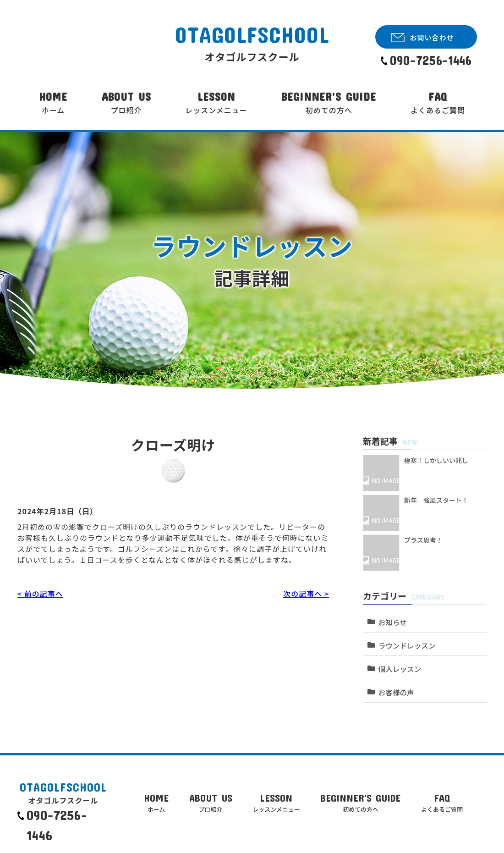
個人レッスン (398, 660)
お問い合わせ (432, 37)
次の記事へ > (306, 594)
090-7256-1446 (431, 60)
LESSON (216, 103)
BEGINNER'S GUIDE (329, 103)
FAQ (438, 103)
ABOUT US (126, 103)
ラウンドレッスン (405, 640)
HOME (53, 103)
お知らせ (391, 619)
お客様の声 (395, 681)
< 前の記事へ (40, 594)
